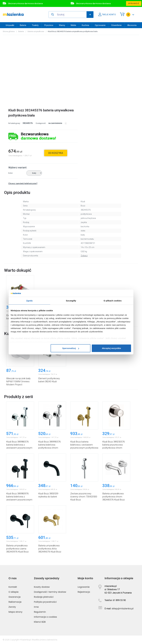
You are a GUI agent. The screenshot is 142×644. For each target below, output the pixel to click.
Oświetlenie (116, 25)
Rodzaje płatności (44, 597)
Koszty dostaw (42, 587)
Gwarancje (14, 597)
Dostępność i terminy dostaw (50, 592)
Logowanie (84, 587)
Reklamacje (15, 602)
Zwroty (12, 607)
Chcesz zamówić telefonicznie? (23, 184)
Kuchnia (85, 25)
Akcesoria (132, 25)
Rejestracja (84, 592)
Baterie (23, 25)
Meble (73, 25)
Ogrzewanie (100, 25)
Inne (36, 607)
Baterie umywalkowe (36, 31)
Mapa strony (15, 612)
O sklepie (13, 592)
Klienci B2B (40, 622)
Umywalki (10, 25)
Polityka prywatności (45, 602)
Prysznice (49, 25)
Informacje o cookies (45, 617)
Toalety (35, 25)
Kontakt (13, 587)
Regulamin (40, 612)
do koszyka (56, 153)
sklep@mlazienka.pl (123, 609)
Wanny (62, 25)
